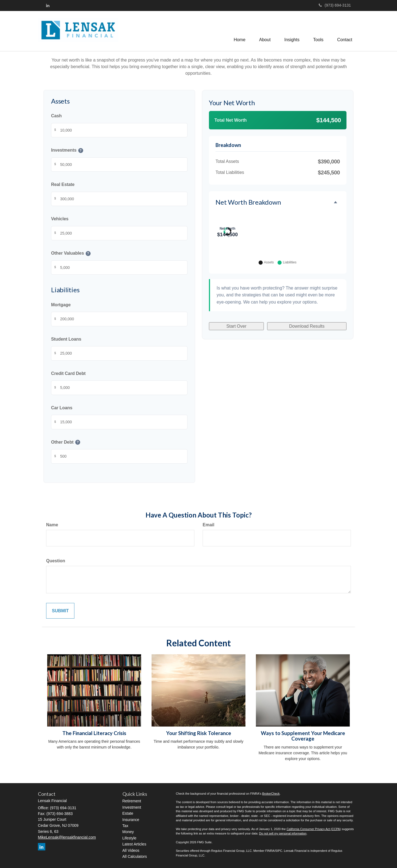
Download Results (307, 396)
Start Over (237, 396)
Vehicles (60, 219)
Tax (125, 826)
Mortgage (61, 305)
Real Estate (63, 185)
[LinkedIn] (48, 5)
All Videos (131, 850)
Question (56, 561)
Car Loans (62, 408)
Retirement (132, 801)
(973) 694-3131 (335, 5)
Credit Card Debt (68, 373)
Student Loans (66, 339)
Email (209, 525)
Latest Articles (134, 844)
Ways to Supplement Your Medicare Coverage (303, 736)
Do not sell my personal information (283, 833)
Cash (56, 116)
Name (52, 525)
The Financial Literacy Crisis (94, 733)
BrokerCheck (271, 794)
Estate (128, 813)
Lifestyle (129, 838)
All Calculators (135, 856)
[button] (265, 31)
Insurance (131, 820)
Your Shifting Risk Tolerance (199, 733)
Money (128, 832)
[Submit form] (60, 611)
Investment (132, 807)
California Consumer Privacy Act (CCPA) (314, 829)
